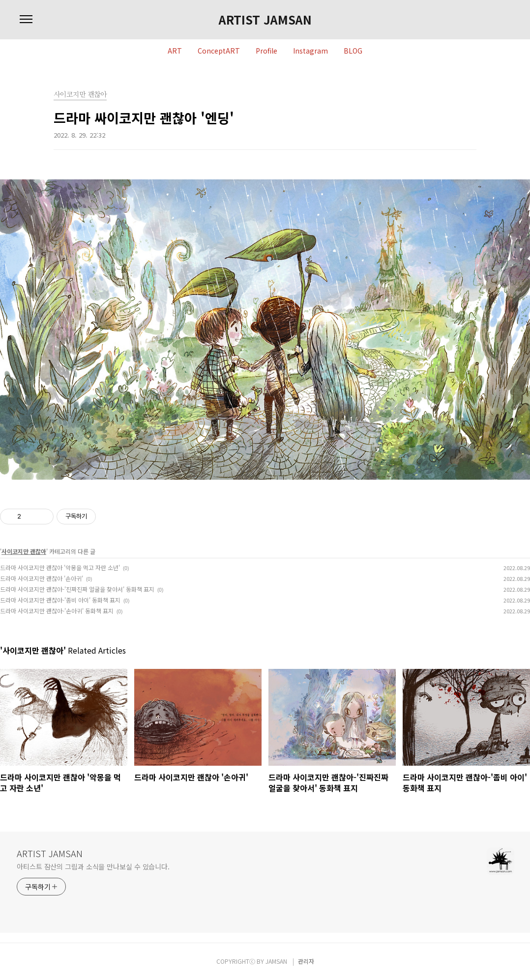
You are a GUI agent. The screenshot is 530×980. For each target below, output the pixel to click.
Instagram (310, 51)
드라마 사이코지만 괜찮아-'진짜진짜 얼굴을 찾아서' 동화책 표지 (77, 589)
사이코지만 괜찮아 (24, 551)
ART (175, 51)
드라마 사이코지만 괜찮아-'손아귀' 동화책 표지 (57, 611)
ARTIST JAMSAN (265, 20)
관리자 (306, 961)
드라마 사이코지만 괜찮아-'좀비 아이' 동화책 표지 (60, 600)
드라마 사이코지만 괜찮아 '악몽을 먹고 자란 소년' (60, 567)
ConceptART (219, 51)
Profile (266, 51)
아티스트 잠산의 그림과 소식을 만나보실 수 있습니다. (93, 866)
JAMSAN (276, 961)
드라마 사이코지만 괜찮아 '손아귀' (42, 578)
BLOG (353, 51)
